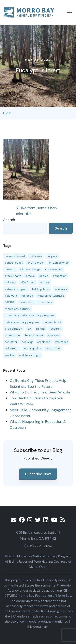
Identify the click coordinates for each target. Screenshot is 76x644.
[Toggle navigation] (70, 12)
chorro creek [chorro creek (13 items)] (36, 263)
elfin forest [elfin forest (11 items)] (28, 282)
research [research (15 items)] (55, 329)
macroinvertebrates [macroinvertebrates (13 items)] (51, 296)
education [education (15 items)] (60, 276)
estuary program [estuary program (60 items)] (16, 289)
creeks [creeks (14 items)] (30, 276)
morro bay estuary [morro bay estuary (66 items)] (17, 309)
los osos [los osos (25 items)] (27, 296)
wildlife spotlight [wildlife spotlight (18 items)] (30, 355)
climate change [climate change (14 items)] (30, 269)
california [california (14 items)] (36, 256)
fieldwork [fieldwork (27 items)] (11, 296)
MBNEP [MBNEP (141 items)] (9, 302)
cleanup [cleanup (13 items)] (10, 269)
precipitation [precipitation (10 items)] (13, 329)
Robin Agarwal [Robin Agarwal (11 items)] (34, 335)
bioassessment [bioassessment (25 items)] (15, 256)
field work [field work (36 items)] (61, 289)
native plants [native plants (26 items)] (52, 322)
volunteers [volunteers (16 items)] (12, 348)
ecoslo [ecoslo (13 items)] (44, 276)
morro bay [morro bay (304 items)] (45, 302)
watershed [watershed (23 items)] (53, 348)
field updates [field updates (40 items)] (41, 289)
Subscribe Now (38, 474)
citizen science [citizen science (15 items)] (59, 263)
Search (9, 220)
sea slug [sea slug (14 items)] (27, 342)
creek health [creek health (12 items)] (13, 276)
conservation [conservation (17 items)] (54, 269)
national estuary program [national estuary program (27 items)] (22, 322)
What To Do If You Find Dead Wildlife (40, 392)
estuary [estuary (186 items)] (45, 282)
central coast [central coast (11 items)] (14, 263)
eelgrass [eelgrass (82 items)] (10, 282)
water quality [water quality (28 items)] (32, 348)
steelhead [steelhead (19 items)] (44, 342)
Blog (7, 113)
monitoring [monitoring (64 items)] (26, 302)
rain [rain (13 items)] (29, 329)
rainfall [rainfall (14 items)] (41, 329)
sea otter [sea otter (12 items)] (11, 342)
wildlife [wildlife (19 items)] (9, 355)
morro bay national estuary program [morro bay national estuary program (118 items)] (29, 315)
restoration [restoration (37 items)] (12, 335)
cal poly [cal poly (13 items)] (52, 256)
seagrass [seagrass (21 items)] (54, 335)
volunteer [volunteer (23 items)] (61, 342)
